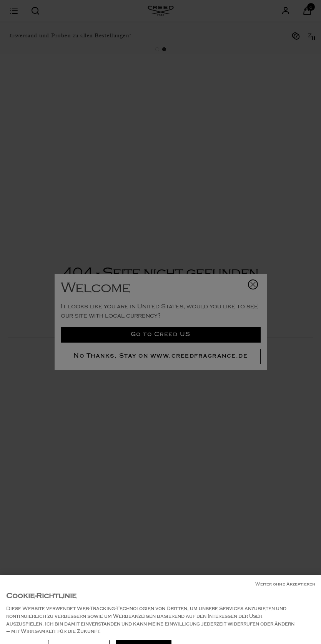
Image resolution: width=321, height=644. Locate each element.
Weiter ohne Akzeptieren (285, 601)
